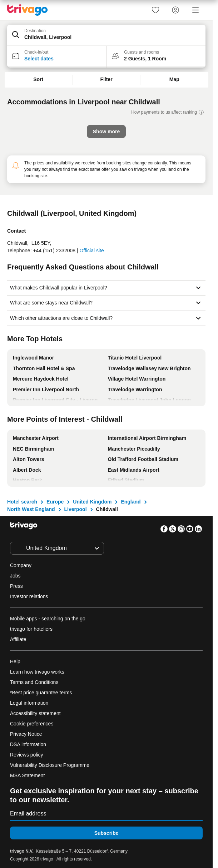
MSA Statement (27, 775)
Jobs (15, 576)
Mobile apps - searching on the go (48, 619)
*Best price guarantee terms (41, 693)
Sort (38, 79)
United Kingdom (92, 502)
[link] (155, 10)
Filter (106, 79)
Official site (92, 251)
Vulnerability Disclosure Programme (50, 765)
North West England (31, 509)
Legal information (29, 703)
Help (15, 661)
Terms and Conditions (34, 682)
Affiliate (18, 639)
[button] (106, 35)
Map (174, 79)
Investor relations (29, 596)
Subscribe (106, 833)
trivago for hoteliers (31, 629)
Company (21, 565)
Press (16, 586)
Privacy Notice (26, 734)
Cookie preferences (32, 724)
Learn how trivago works (37, 672)
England (131, 502)
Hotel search (22, 502)
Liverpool (76, 509)
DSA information (28, 744)
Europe (55, 502)
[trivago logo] (28, 10)
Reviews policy (27, 755)
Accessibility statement (35, 713)
